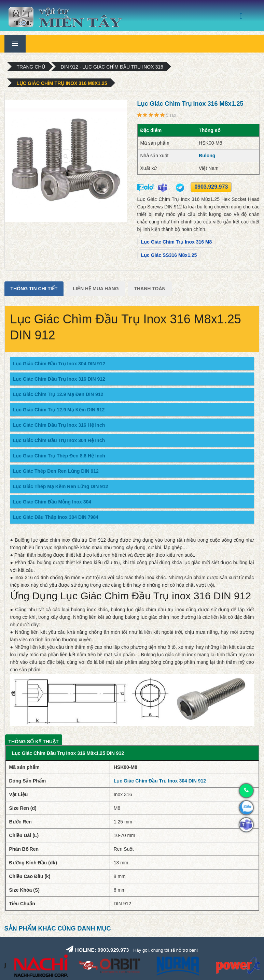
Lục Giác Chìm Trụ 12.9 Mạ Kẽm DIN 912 (59, 410)
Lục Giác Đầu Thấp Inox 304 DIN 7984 (56, 517)
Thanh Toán (150, 289)
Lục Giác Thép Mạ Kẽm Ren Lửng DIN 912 (61, 486)
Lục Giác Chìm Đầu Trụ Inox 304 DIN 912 (59, 364)
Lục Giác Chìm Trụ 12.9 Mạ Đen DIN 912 (58, 394)
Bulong (207, 156)
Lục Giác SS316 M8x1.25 (169, 255)
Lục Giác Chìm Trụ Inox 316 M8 (177, 242)
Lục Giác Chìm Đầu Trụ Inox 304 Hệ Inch (59, 440)
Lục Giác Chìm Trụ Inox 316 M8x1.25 (62, 83)
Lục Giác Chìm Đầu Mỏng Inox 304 (52, 502)
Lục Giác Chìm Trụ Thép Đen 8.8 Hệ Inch (59, 456)
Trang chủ (31, 67)
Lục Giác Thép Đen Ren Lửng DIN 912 (56, 471)
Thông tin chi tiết (34, 289)
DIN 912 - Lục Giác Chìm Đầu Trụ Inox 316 (112, 67)
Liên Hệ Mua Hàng (96, 289)
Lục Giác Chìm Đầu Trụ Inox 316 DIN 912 (59, 379)
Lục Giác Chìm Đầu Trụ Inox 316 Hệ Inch (59, 425)
